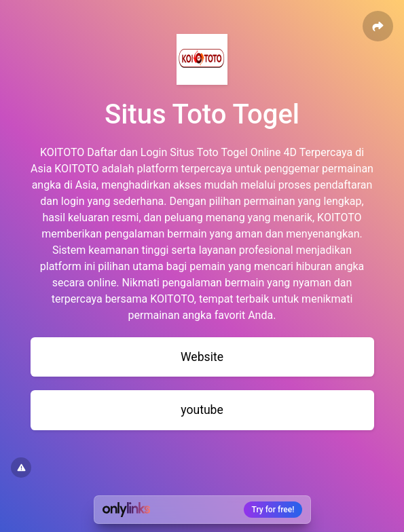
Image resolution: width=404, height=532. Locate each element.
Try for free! (273, 510)
